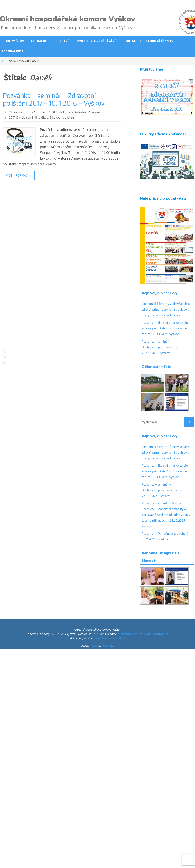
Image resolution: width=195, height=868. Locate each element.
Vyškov (43, 117)
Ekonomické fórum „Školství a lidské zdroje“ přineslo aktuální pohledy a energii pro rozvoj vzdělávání (166, 309)
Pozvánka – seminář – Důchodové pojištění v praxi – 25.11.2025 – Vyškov (162, 347)
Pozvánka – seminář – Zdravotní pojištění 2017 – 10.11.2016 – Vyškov (54, 100)
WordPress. (107, 646)
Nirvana (94, 646)
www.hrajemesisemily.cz (110, 638)
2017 (12, 117)
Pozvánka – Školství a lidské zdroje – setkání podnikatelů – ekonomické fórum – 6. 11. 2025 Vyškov (166, 328)
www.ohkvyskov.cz (155, 634)
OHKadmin (16, 112)
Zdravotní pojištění (62, 117)
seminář (32, 117)
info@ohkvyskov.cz (130, 634)
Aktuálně (81, 112)
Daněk (21, 117)
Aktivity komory (63, 112)
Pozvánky (94, 112)
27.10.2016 (38, 112)
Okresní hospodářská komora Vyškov (68, 19)
